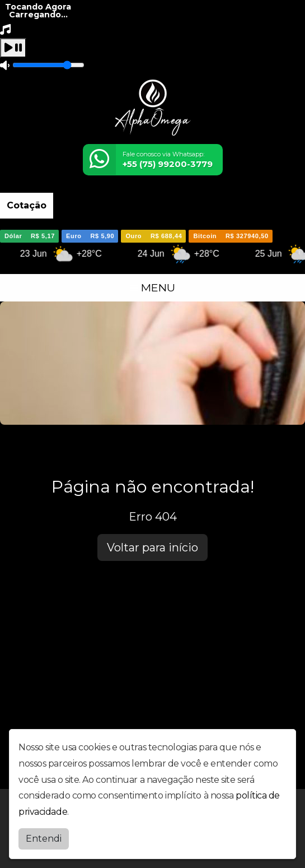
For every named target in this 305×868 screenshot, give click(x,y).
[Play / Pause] (13, 48)
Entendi (44, 839)
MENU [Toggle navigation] (153, 287)
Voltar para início (152, 547)
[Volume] (48, 65)
